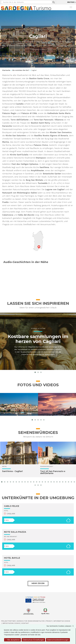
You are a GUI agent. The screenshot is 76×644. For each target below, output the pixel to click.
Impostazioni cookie (11, 623)
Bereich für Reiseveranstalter (31, 621)
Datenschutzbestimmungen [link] (58, 640)
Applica (54, 2)
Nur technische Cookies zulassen (61, 626)
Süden (38, 29)
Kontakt (25, 623)
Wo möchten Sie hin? (21, 70)
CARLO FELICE (12, 506)
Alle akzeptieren (12, 640)
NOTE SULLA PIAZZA (15, 532)
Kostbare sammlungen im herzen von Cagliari (38, 339)
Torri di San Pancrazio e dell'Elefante (53, 472)
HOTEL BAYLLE (12, 558)
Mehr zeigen (38, 583)
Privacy (49, 621)
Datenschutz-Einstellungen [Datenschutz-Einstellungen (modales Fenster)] (33, 640)
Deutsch (71, 2)
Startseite (6, 70)
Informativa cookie (62, 621)
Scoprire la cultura (38, 329)
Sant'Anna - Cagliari (12, 471)
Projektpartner (8, 621)
